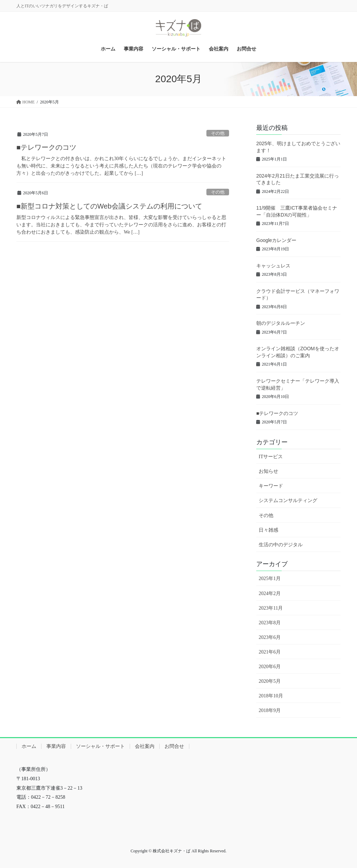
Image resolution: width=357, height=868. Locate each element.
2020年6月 (270, 667)
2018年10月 (271, 696)
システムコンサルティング (288, 501)
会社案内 (145, 746)
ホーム (29, 746)
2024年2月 (270, 593)
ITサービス (271, 457)
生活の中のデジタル (281, 545)
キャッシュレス (273, 266)
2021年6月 (270, 652)
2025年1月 (270, 578)
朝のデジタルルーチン (281, 323)
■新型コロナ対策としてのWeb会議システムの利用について (109, 206)
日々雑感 (268, 530)
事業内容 (56, 746)
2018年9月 (270, 710)
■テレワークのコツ (46, 147)
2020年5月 (270, 681)
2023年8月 (270, 623)
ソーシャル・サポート (100, 746)
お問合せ (174, 746)
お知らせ (268, 471)
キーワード (271, 486)
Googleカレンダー (276, 240)
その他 (218, 133)
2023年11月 (271, 608)
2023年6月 (270, 637)
